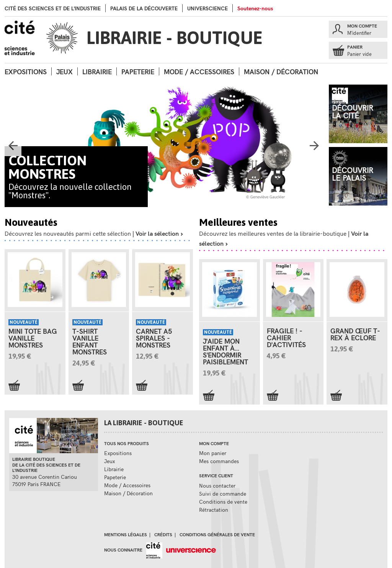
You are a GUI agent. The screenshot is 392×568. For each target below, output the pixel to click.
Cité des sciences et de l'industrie (53, 8)
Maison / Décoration (281, 71)
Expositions (26, 71)
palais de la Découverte (144, 8)
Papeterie (138, 71)
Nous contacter (217, 486)
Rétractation (214, 510)
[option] (164, 146)
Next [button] (314, 148)
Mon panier (213, 453)
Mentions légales (126, 534)
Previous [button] (13, 148)
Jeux (65, 71)
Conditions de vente (223, 502)
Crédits (163, 534)
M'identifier (359, 33)
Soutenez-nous (255, 8)
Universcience (207, 8)
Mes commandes (219, 461)
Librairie (97, 71)
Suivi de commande (223, 494)
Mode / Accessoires (199, 71)
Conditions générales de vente (217, 534)
